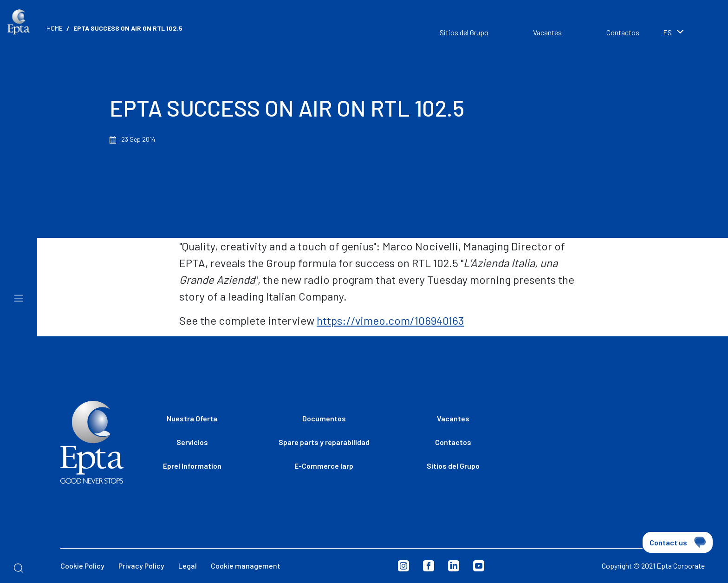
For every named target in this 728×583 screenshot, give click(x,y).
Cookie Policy (82, 566)
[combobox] (686, 33)
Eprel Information (192, 466)
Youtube (479, 566)
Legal (188, 566)
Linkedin (454, 566)
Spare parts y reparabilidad (324, 442)
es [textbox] (667, 32)
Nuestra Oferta (192, 418)
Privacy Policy (141, 566)
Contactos (623, 32)
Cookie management (246, 566)
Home (55, 28)
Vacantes (547, 32)
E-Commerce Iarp (324, 466)
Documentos (324, 418)
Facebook (429, 566)
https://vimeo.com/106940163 (390, 320)
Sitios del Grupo (464, 32)
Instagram (403, 566)
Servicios (192, 442)
